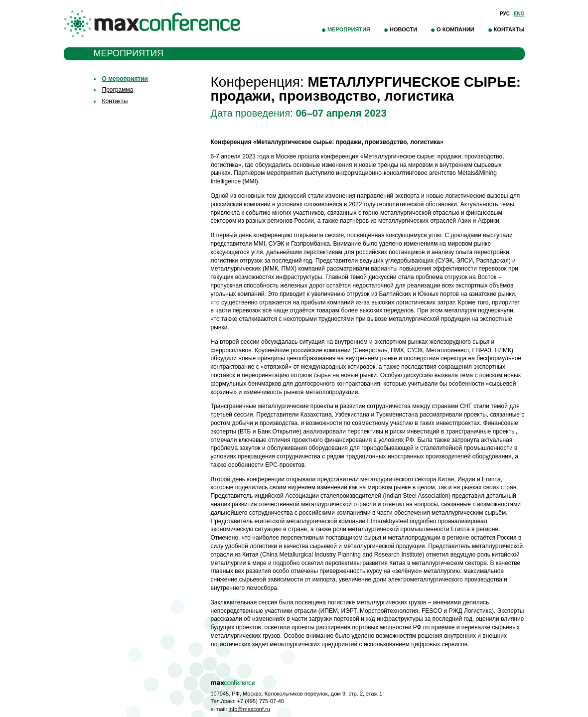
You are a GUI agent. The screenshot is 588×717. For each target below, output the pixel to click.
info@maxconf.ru (249, 709)
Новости (403, 29)
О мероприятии (125, 79)
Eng (519, 14)
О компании (455, 29)
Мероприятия (349, 29)
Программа (118, 90)
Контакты (509, 29)
